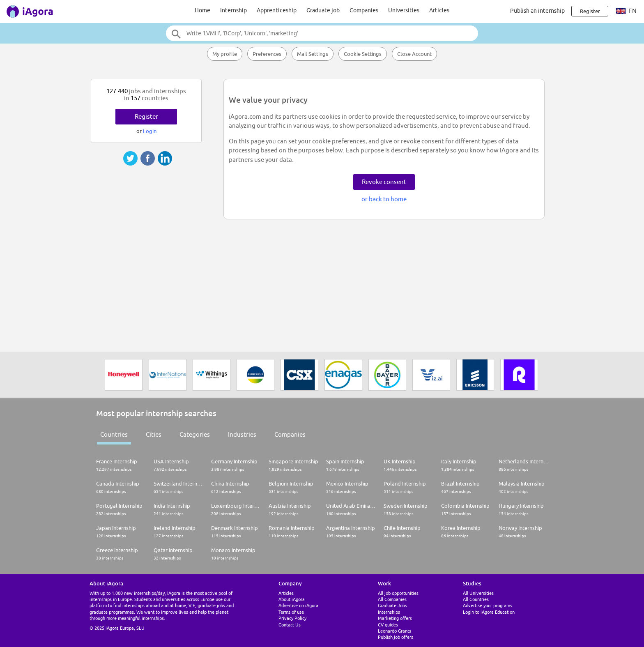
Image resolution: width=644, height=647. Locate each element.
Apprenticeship (277, 10)
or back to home (384, 199)
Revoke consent (384, 182)
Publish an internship (537, 11)
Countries (114, 434)
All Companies (392, 599)
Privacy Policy (292, 618)
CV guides (388, 625)
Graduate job (323, 10)
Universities (404, 10)
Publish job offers (396, 637)
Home (202, 10)
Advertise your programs (488, 605)
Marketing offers (395, 618)
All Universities (478, 593)
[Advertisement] (147, 192)
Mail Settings (313, 54)
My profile (225, 54)
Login (150, 131)
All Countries (476, 599)
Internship (233, 10)
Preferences (267, 54)
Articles (439, 10)
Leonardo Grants (394, 631)
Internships (389, 612)
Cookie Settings (363, 54)
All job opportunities (398, 593)
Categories (195, 434)
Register (146, 116)
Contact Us (290, 625)
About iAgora (292, 599)
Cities (154, 434)
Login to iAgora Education (489, 612)
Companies (364, 10)
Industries (242, 434)
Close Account (414, 54)
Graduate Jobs (392, 605)
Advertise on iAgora (298, 605)
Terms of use (291, 612)
